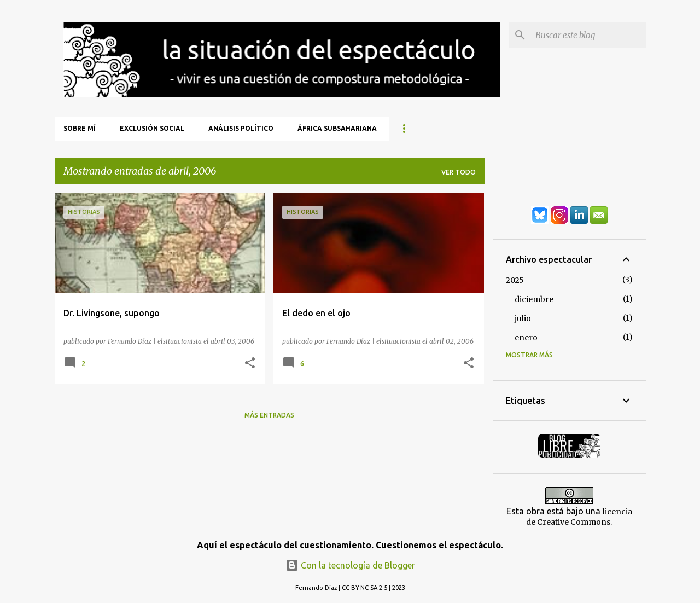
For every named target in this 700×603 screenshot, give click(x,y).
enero (526, 338)
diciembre (534, 299)
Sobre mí (80, 128)
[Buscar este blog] (588, 35)
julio (523, 318)
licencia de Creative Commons (579, 517)
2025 (515, 280)
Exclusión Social (152, 128)
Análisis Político (241, 128)
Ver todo (459, 172)
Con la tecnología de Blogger (350, 565)
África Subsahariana (337, 128)
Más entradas (269, 415)
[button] (250, 363)
